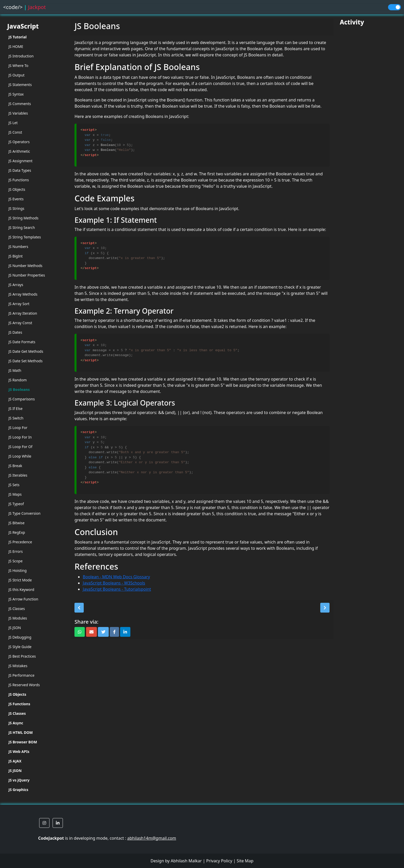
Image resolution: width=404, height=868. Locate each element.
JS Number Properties (27, 275)
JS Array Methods (23, 294)
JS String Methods (23, 218)
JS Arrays (16, 285)
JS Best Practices (22, 656)
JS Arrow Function (23, 599)
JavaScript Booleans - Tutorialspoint (117, 589)
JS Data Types (20, 170)
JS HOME (16, 46)
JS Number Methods (26, 266)
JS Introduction (21, 56)
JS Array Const (20, 323)
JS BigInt (16, 256)
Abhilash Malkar (186, 861)
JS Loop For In (20, 437)
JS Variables (18, 113)
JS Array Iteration (23, 313)
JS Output (16, 75)
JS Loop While (20, 456)
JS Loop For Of (20, 447)
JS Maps (15, 494)
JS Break (15, 466)
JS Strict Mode (20, 580)
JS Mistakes (18, 666)
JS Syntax (16, 94)
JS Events (16, 199)
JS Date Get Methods (26, 351)
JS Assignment (20, 161)
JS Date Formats (22, 342)
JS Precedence (20, 542)
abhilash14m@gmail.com (152, 838)
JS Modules (18, 618)
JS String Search (22, 227)
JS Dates (15, 332)
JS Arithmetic (19, 151)
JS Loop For (18, 428)
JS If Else (15, 409)
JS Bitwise (16, 523)
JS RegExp (17, 532)
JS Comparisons (22, 399)
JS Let (13, 123)
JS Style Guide (20, 647)
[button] (79, 608)
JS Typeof (16, 504)
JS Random (18, 380)
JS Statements (20, 85)
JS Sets (14, 485)
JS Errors (16, 551)
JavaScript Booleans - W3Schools (114, 583)
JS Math (15, 370)
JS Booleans (19, 389)
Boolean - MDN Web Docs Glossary (116, 577)
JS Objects (17, 189)
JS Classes (17, 609)
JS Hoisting (18, 570)
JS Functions (19, 180)
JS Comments (20, 104)
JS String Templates (25, 237)
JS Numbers (18, 247)
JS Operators (19, 142)
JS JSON (15, 628)
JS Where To (18, 66)
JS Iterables (18, 475)
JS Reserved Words (24, 685)
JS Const (15, 132)
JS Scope (16, 561)
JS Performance (22, 675)
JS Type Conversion (24, 513)
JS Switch (16, 418)
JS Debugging (20, 637)
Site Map (245, 861)
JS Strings (16, 208)
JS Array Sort (19, 304)
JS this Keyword (21, 590)
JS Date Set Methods (26, 361)
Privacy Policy (219, 861)
